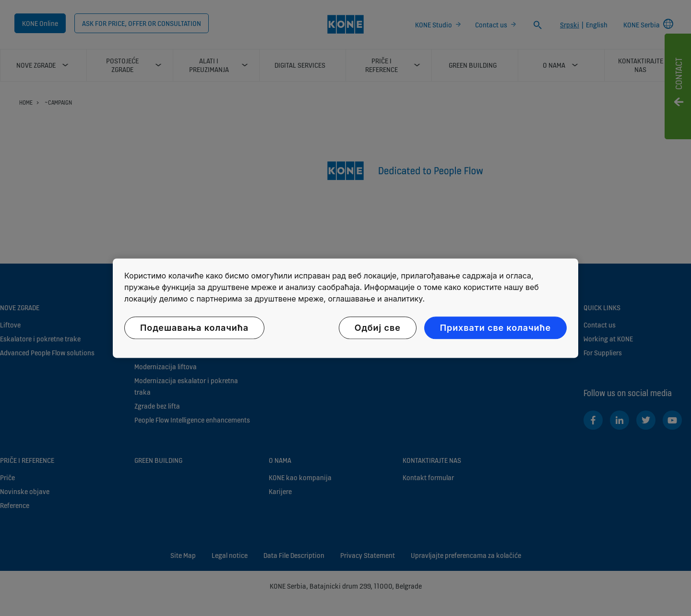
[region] (345, 308)
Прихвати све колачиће (495, 328)
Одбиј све (378, 328)
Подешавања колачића (194, 328)
